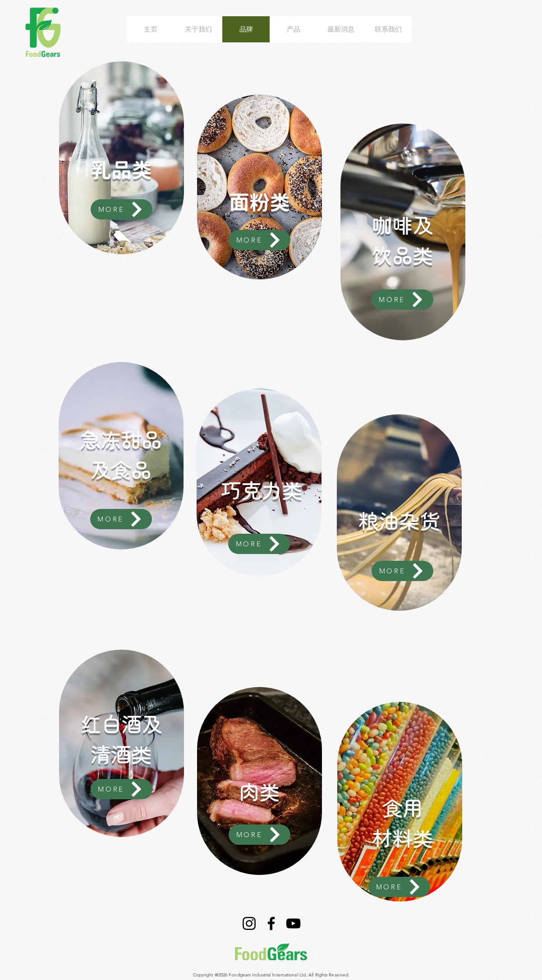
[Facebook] (271, 923)
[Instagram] (249, 923)
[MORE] (122, 209)
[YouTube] (293, 923)
